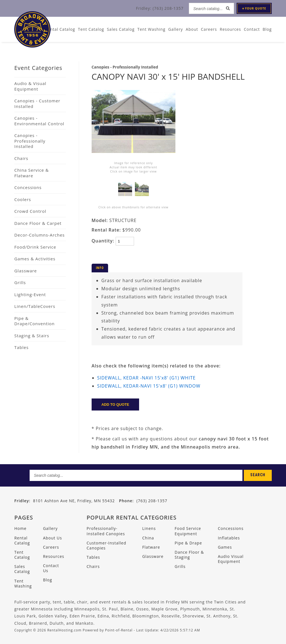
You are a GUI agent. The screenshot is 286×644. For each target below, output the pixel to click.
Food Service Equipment (188, 531)
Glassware (26, 271)
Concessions (28, 187)
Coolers (23, 199)
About (192, 29)
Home (20, 528)
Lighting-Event (30, 294)
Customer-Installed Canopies (106, 545)
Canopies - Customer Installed (37, 103)
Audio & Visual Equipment (30, 86)
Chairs (21, 158)
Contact (252, 29)
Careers (209, 29)
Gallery (176, 29)
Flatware (151, 547)
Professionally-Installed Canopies (106, 531)
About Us (53, 538)
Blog (267, 29)
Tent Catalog (22, 555)
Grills (20, 282)
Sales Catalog (22, 569)
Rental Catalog (22, 540)
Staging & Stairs (32, 336)
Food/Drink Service (35, 247)
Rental (60, 29)
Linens (149, 528)
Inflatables (229, 538)
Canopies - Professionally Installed (30, 141)
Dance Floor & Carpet (38, 223)
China (148, 538)
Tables (21, 347)
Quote (254, 8)
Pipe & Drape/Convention (34, 321)
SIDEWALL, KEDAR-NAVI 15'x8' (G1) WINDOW (149, 386)
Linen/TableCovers (35, 306)
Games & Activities (35, 259)
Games (225, 547)
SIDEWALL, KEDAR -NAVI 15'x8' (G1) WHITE (146, 378)
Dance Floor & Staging (189, 555)
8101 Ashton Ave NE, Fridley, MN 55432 (74, 501)
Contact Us (51, 568)
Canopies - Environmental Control (39, 121)
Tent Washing (151, 29)
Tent (91, 29)
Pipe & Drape (188, 543)
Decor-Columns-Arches (40, 235)
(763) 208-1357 (143, 501)
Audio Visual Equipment (231, 559)
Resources (230, 29)
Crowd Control (30, 211)
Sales (121, 29)
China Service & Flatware (31, 173)
